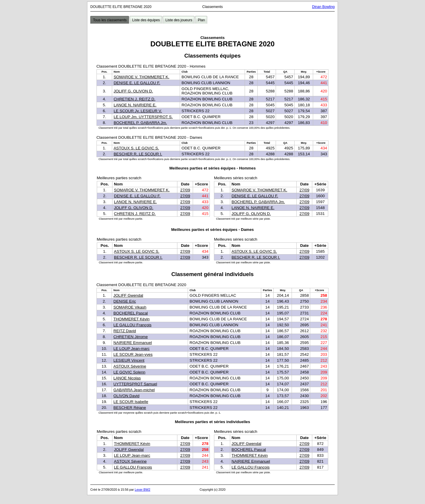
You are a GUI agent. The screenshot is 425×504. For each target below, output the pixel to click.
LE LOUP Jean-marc (131, 349)
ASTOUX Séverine (130, 366)
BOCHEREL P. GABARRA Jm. (140, 123)
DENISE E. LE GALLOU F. (137, 83)
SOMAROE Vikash (130, 307)
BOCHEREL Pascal (131, 313)
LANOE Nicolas (127, 378)
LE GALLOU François (132, 325)
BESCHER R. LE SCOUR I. (138, 154)
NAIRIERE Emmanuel (133, 343)
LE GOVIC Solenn (129, 372)
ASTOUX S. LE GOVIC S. (136, 148)
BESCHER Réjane (130, 408)
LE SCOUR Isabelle (131, 402)
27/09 (185, 190)
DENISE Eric (125, 301)
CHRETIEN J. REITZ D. (134, 99)
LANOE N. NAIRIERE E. (135, 105)
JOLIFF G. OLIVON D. (133, 91)
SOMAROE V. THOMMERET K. (142, 77)
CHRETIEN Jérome (130, 337)
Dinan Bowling (323, 7)
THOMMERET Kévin (131, 319)
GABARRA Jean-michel (134, 390)
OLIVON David (126, 396)
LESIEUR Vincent (129, 360)
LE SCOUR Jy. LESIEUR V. (138, 111)
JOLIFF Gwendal (128, 295)
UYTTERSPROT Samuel (135, 384)
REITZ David (125, 331)
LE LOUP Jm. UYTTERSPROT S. (143, 117)
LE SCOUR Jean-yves (133, 354)
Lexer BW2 (142, 490)
